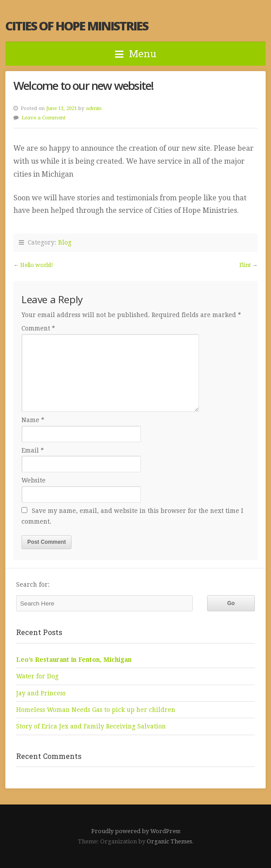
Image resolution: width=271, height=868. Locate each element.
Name (33, 420)
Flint (245, 265)
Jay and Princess (41, 693)
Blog (65, 242)
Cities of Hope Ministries (77, 26)
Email (33, 450)
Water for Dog (37, 676)
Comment (38, 328)
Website (34, 480)
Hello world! (37, 265)
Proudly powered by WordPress (136, 831)
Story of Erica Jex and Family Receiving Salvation (91, 726)
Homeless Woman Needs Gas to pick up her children (96, 710)
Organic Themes (169, 841)
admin (94, 108)
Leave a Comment (44, 118)
